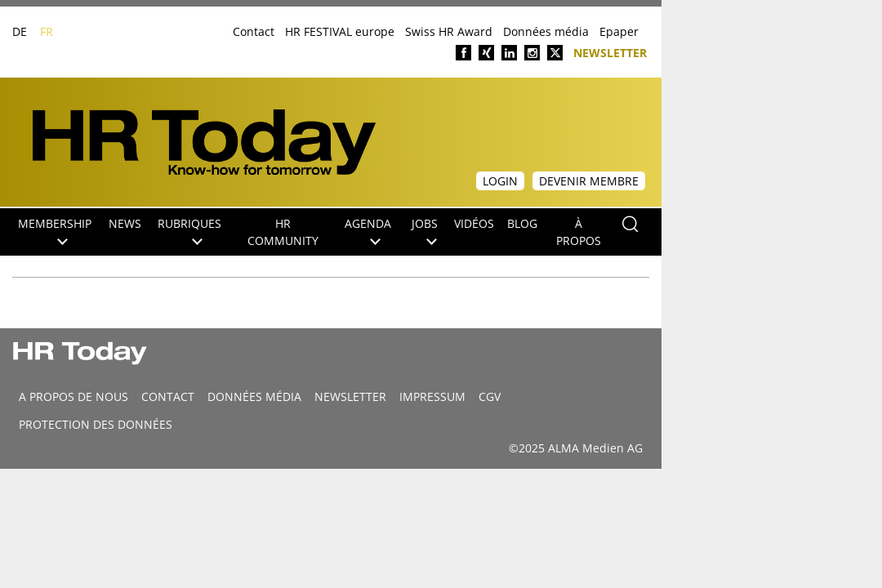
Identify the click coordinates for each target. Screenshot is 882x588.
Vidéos (474, 223)
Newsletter (610, 52)
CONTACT (168, 396)
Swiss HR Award (449, 31)
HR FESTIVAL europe (340, 31)
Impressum (432, 396)
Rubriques (189, 230)
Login (500, 181)
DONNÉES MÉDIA (254, 396)
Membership (55, 230)
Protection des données (96, 424)
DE (20, 31)
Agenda (368, 230)
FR (47, 31)
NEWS (125, 223)
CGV (490, 396)
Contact (254, 31)
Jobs (425, 230)
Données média (546, 31)
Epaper (619, 31)
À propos (579, 232)
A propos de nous (73, 396)
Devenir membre (589, 181)
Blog (522, 223)
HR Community (283, 232)
